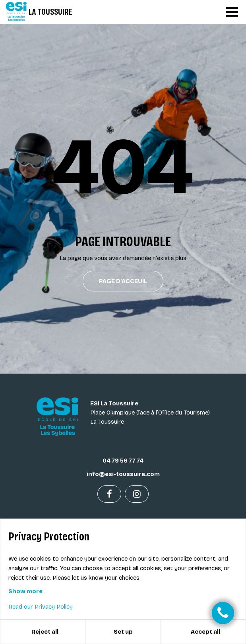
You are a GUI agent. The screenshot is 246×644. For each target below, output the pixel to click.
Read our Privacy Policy (41, 607)
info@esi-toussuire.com (123, 474)
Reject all (45, 632)
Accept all (205, 632)
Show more (25, 591)
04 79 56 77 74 (123, 461)
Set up (123, 632)
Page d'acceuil (123, 281)
